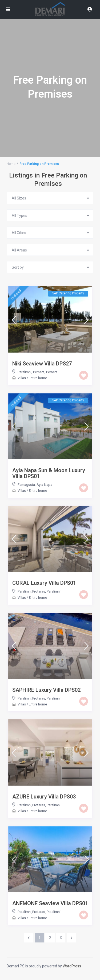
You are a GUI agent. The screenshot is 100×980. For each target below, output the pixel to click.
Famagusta (26, 485)
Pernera (52, 372)
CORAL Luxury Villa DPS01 (44, 583)
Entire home (38, 378)
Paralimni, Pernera (31, 372)
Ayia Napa (44, 485)
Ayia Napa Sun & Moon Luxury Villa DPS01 (49, 473)
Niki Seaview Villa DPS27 (42, 364)
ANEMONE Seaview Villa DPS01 (50, 903)
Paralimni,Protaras (31, 591)
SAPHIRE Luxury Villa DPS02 (46, 690)
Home (11, 164)
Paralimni (54, 591)
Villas (22, 378)
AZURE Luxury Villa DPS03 (44, 797)
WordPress (72, 966)
